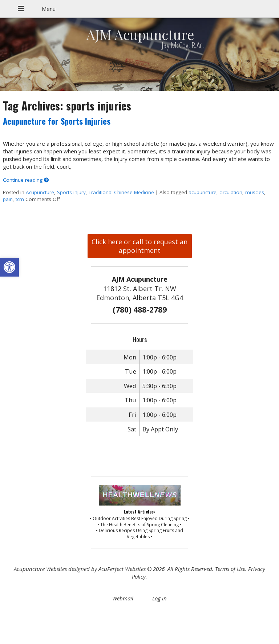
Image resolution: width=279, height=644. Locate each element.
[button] (9, 267)
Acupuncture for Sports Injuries (57, 121)
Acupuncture (40, 192)
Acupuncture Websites (40, 569)
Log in (159, 598)
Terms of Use (230, 569)
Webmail (123, 598)
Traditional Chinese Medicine (121, 192)
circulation (231, 192)
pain (8, 199)
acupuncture (203, 192)
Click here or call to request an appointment (139, 246)
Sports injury (71, 192)
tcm (20, 199)
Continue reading (26, 180)
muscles (255, 192)
